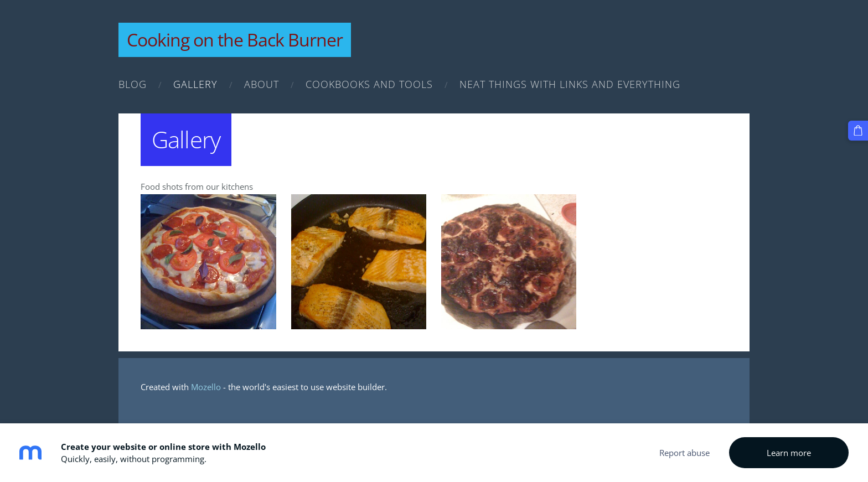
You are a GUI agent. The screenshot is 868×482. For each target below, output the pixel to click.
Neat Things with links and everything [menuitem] (570, 84)
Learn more (789, 453)
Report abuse (684, 453)
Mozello (206, 387)
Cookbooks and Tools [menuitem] (369, 84)
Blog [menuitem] (133, 84)
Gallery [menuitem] (195, 84)
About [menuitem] (262, 84)
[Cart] (858, 131)
